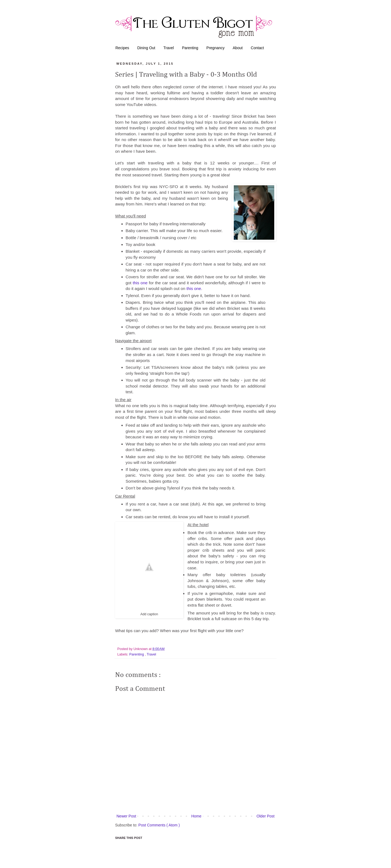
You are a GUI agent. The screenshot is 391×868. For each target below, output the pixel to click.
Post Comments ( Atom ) (159, 825)
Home (196, 816)
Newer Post (126, 816)
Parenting (190, 48)
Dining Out (146, 48)
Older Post (266, 816)
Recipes (122, 48)
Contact (257, 48)
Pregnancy (215, 48)
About (238, 48)
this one (140, 283)
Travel (169, 48)
